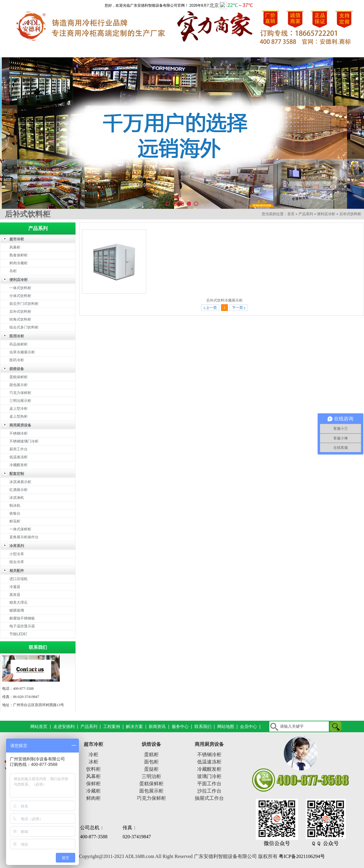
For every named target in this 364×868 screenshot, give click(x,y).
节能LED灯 (18, 634)
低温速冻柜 (19, 457)
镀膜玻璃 (17, 610)
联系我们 (341, 51)
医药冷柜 (17, 360)
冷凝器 (15, 587)
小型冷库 (17, 554)
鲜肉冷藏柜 (19, 263)
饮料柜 (93, 769)
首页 (291, 214)
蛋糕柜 (151, 754)
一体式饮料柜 (20, 288)
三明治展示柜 (20, 401)
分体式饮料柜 (20, 296)
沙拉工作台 (209, 791)
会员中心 (248, 726)
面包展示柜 (19, 385)
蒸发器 (15, 595)
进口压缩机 (19, 579)
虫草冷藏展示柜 (22, 352)
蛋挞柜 (151, 769)
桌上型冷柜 (19, 409)
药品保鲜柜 (19, 344)
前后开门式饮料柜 (24, 304)
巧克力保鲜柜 (20, 393)
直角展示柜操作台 (24, 537)
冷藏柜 (93, 791)
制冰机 (15, 506)
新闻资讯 (250, 51)
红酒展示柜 (19, 490)
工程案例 (159, 51)
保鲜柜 (93, 784)
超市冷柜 (93, 744)
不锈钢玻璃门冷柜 (24, 441)
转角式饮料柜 (20, 319)
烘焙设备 (151, 744)
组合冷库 (17, 562)
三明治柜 (151, 776)
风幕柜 (15, 247)
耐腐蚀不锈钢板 (22, 618)
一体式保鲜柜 (20, 529)
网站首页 (23, 51)
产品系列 (114, 51)
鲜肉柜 (93, 798)
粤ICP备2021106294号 (302, 856)
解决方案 (205, 51)
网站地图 (226, 726)
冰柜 (93, 762)
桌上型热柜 (19, 416)
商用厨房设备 (209, 744)
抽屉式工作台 (209, 798)
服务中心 (296, 51)
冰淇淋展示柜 (20, 482)
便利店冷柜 (326, 214)
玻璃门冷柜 (209, 776)
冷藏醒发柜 (19, 465)
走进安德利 (68, 51)
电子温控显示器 (22, 626)
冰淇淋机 (17, 498)
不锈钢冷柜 (19, 433)
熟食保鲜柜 (19, 255)
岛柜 (13, 271)
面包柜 (151, 762)
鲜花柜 (15, 521)
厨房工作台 (19, 449)
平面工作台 (209, 784)
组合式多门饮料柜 (24, 327)
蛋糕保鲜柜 (19, 377)
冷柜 (93, 754)
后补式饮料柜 (350, 214)
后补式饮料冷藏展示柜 (224, 300)
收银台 (15, 513)
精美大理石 (19, 603)
